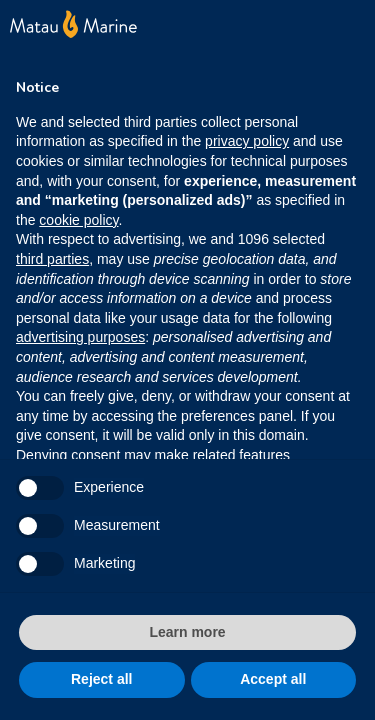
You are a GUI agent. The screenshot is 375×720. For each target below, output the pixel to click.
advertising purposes (80, 337)
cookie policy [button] (78, 220)
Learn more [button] (187, 632)
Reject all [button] (101, 679)
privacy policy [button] (247, 141)
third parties (52, 259)
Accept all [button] (273, 679)
